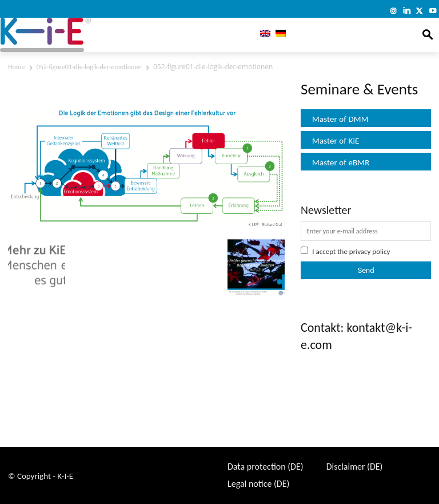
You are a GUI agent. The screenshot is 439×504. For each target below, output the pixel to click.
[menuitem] (263, 35)
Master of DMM (340, 119)
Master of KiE (336, 141)
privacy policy (370, 251)
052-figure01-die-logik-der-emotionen (89, 67)
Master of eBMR (341, 162)
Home (16, 67)
